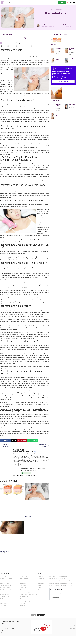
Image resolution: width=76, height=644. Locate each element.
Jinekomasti (23, 590)
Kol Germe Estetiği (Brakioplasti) (28, 592)
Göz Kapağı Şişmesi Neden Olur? (57, 579)
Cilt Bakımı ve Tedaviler (56, 9)
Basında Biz (41, 583)
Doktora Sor (63, 82)
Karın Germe (23, 585)
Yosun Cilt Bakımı (58, 105)
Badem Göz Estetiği (5, 583)
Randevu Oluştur (56, 597)
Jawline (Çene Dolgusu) (6, 581)
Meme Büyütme (24, 576)
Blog (39, 590)
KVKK (39, 588)
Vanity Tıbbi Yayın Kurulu (20, 476)
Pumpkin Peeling (55, 100)
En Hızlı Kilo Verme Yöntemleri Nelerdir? (59, 576)
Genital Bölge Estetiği (25, 601)
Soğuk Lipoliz (57, 114)
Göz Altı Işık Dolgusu (5, 599)
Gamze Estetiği (4, 603)
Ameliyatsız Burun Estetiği (6, 579)
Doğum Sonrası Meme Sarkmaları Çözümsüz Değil (61, 585)
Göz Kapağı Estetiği (5, 597)
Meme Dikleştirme (24, 579)
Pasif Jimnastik (72, 114)
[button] (74, 3)
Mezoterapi (3, 608)
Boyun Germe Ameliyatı (5, 590)
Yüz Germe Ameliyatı (5, 588)
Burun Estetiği (3, 576)
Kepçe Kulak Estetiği (5, 601)
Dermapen (72, 58)
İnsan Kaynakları (42, 581)
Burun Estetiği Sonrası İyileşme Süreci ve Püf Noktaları (62, 583)
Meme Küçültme (24, 581)
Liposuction (23, 583)
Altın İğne (2, 512)
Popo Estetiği (23, 588)
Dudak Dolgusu (4, 606)
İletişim (40, 585)
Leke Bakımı (72, 104)
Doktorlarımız (41, 579)
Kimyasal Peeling (4, 551)
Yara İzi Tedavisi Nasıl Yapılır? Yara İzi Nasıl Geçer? (61, 581)
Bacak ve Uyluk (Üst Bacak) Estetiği (29, 594)
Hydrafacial (28, 517)
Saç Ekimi (23, 606)
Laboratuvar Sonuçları (57, 594)
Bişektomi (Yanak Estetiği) (6, 585)
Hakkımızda (41, 576)
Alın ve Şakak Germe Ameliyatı (7, 592)
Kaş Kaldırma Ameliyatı (5, 594)
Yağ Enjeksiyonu (24, 597)
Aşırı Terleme (23, 603)
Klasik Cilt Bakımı (58, 59)
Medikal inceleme (26, 473)
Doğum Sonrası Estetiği (26, 599)
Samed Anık (18, 450)
